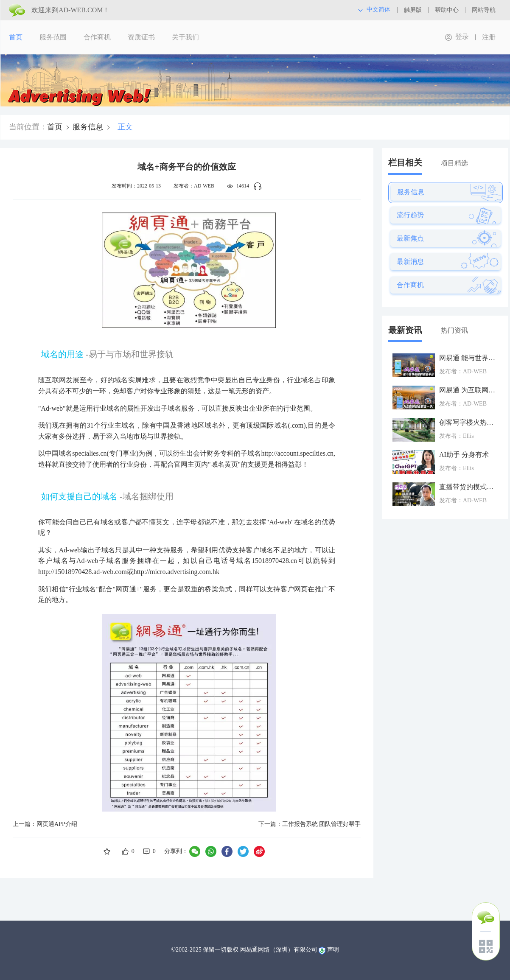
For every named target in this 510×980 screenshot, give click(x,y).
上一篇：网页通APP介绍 (45, 824)
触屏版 (413, 10)
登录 (462, 37)
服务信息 (88, 127)
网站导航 (484, 10)
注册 (489, 37)
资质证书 (141, 37)
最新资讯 (405, 330)
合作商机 (97, 37)
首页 (16, 37)
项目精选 (454, 163)
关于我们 (185, 37)
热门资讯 (454, 330)
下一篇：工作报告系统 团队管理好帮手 (310, 824)
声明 (333, 950)
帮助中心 (447, 10)
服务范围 (53, 37)
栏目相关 (405, 162)
